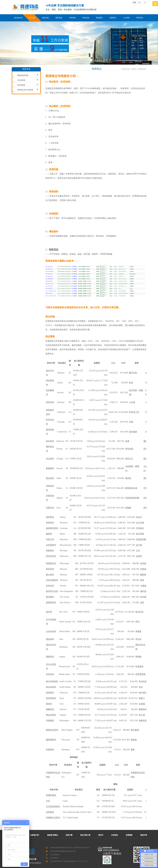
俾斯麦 (138, 631)
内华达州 (50, 586)
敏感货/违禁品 (53, 835)
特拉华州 (50, 441)
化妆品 (73, 254)
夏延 (133, 750)
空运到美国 (21, 80)
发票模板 (129, 835)
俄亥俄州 (50, 639)
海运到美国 (21, 85)
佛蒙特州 (50, 709)
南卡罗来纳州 (52, 681)
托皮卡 (139, 517)
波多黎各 (50, 812)
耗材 (94, 254)
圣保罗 (139, 556)
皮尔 (141, 687)
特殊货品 (54, 249)
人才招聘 (126, 18)
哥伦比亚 (143, 681)
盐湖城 (142, 704)
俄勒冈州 (50, 657)
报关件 (101, 835)
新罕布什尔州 (52, 591)
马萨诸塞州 (51, 545)
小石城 (132, 402)
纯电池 (65, 254)
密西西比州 (51, 563)
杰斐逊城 (144, 569)
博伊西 (128, 478)
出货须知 (115, 835)
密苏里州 (50, 569)
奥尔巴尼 (139, 612)
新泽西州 (50, 597)
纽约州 (49, 612)
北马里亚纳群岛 (53, 806)
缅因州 (49, 534)
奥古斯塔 (140, 534)
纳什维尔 (143, 693)
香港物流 (99, 18)
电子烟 (87, 254)
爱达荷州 (50, 478)
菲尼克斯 (133, 390)
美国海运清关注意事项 (25, 90)
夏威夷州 (50, 468)
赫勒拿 (143, 575)
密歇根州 (50, 550)
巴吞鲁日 (140, 528)
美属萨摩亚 (51, 795)
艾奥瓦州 (50, 508)
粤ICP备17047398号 (82, 861)
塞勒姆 (138, 657)
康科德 (143, 591)
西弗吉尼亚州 (52, 730)
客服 (110, 254)
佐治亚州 (50, 459)
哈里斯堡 (139, 666)
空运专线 (32, 18)
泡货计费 (69, 835)
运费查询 (113, 18)
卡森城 (143, 586)
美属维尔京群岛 (53, 818)
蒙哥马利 (133, 373)
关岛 (48, 801)
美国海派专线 (142, 69)
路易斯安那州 (52, 528)
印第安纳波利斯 (132, 498)
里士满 (142, 715)
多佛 (127, 441)
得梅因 (128, 508)
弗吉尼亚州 (51, 715)
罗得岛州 (50, 674)
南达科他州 (51, 687)
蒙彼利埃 (143, 709)
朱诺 (131, 383)
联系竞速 (140, 18)
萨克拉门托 (134, 412)
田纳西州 (50, 693)
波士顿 (139, 545)
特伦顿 (143, 597)
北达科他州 (51, 631)
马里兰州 (50, 539)
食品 (80, 254)
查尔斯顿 (135, 730)
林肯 (142, 580)
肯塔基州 (50, 523)
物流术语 (144, 835)
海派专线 (45, 18)
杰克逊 (143, 563)
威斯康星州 (51, 740)
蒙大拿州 (50, 575)
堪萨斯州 (50, 517)
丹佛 (131, 422)
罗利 (137, 622)
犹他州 (49, 704)
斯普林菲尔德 (131, 488)
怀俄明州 (50, 750)
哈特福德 (133, 432)
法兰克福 (140, 523)
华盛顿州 (50, 721)
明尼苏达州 (51, 556)
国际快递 (59, 18)
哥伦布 (138, 639)
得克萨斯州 (51, 698)
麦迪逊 (134, 740)
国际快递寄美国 (23, 75)
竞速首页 (134, 69)
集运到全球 (18, 18)
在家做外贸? (35, 835)
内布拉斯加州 (52, 580)
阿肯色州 (50, 402)
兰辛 (138, 550)
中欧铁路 (72, 18)
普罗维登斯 (140, 674)
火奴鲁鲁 (129, 466)
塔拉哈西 (129, 449)
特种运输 (86, 18)
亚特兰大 (129, 459)
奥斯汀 (142, 698)
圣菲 (142, 603)
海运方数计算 (85, 835)
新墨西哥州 (51, 603)
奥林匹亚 (143, 721)
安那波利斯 (141, 539)
